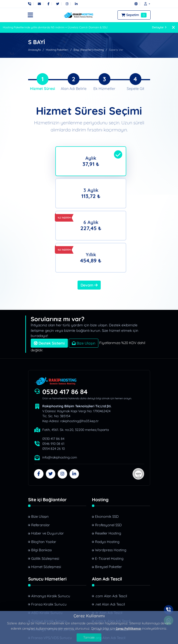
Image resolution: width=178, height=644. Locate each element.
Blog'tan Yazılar (44, 486)
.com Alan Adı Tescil (111, 540)
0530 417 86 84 (65, 336)
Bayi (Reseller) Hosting (89, 50)
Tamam (89, 637)
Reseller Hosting (108, 478)
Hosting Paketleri (57, 50)
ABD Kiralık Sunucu (47, 557)
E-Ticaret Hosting (109, 503)
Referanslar (41, 469)
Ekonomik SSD (107, 461)
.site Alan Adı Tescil (110, 591)
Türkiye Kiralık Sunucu (49, 566)
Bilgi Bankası (41, 495)
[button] (146, 4)
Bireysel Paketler (109, 511)
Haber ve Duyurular (48, 478)
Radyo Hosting (107, 486)
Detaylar (159, 27)
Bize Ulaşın (84, 287)
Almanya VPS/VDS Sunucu (53, 574)
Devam (89, 229)
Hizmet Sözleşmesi (46, 511)
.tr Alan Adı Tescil (109, 557)
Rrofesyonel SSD (108, 469)
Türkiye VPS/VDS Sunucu (52, 591)
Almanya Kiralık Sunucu (51, 540)
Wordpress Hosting (111, 495)
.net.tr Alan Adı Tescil (112, 574)
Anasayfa (34, 50)
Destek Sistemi (49, 287)
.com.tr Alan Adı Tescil (113, 566)
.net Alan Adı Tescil (110, 549)
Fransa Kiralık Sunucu (49, 549)
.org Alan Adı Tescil (110, 582)
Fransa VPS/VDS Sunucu (52, 582)
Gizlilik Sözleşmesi (45, 503)
